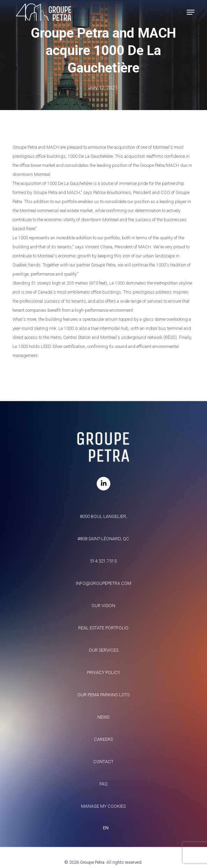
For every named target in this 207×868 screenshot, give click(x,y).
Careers (103, 739)
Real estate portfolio (103, 628)
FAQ (103, 784)
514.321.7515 (103, 561)
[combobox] (104, 828)
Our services (103, 650)
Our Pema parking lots (103, 695)
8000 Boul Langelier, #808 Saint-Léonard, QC (103, 528)
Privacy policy (103, 672)
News (103, 717)
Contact (103, 762)
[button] (191, 12)
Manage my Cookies (103, 806)
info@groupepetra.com (103, 583)
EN (106, 828)
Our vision (103, 606)
